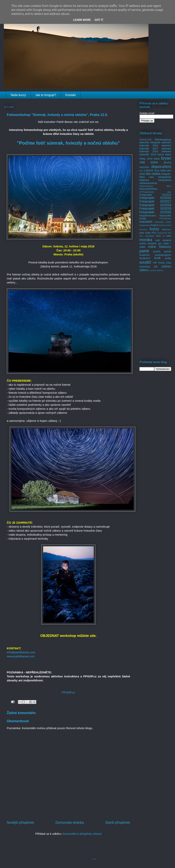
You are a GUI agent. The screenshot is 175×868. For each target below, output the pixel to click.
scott (157, 258)
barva (161, 154)
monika (146, 240)
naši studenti (163, 240)
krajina (154, 225)
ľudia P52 (151, 233)
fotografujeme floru (155, 186)
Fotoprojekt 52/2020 (155, 212)
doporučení (161, 166)
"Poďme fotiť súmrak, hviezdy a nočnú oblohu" (69, 143)
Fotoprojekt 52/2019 (155, 208)
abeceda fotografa (150, 142)
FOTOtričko (165, 218)
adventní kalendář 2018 (155, 150)
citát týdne (149, 162)
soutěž (145, 262)
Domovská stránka (70, 823)
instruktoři (146, 222)
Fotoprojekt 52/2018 (155, 205)
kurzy (154, 229)
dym (141, 171)
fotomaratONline (149, 189)
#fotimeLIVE (146, 140)
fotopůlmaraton (148, 216)
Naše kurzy (18, 95)
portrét (157, 251)
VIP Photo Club (162, 263)
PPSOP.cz (68, 692)
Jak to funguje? (46, 95)
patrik (144, 251)
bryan (166, 158)
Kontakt (71, 95)
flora (157, 170)
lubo (142, 233)
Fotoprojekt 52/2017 (155, 201)
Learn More (82, 20)
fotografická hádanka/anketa (155, 182)
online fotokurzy (160, 247)
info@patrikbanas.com (21, 652)
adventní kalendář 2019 (155, 153)
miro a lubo (163, 236)
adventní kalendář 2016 (155, 144)
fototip (143, 218)
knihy (168, 222)
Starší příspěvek (118, 823)
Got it (99, 20)
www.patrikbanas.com (21, 656)
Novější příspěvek (21, 823)
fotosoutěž (165, 216)
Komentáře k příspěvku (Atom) (82, 834)
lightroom (166, 229)
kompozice (145, 225)
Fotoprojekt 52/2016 (155, 198)
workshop (145, 267)
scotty (168, 258)
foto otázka (153, 174)
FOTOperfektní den (155, 192)
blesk (157, 159)
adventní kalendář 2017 (155, 147)
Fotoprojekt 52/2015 (155, 195)
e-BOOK (149, 170)
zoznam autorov (156, 270)
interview (159, 222)
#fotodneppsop (163, 140)
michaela (150, 236)
